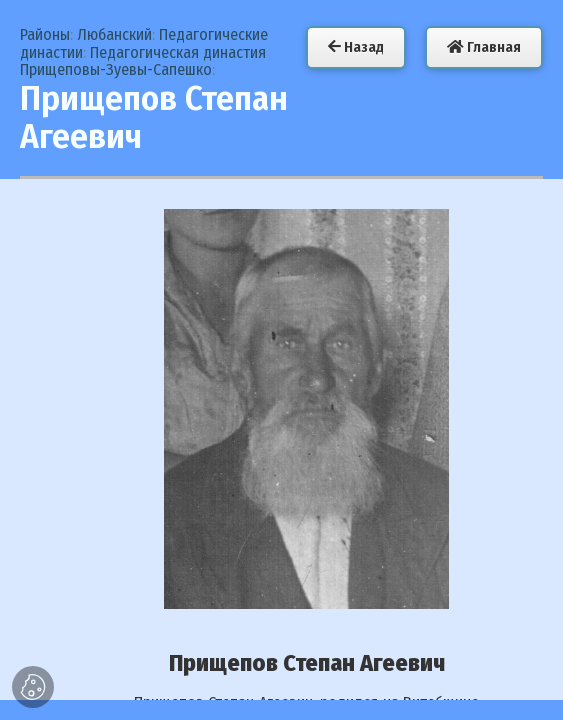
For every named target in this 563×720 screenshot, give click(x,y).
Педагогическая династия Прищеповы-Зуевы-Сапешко (143, 61)
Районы (45, 34)
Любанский (114, 34)
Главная (484, 47)
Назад (356, 47)
